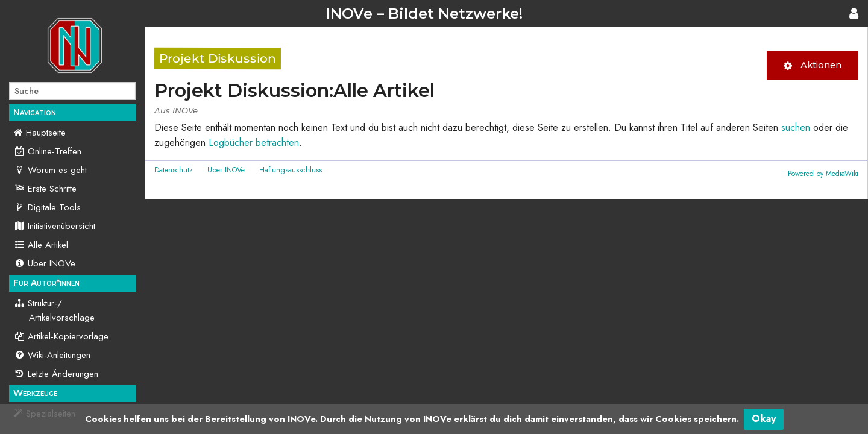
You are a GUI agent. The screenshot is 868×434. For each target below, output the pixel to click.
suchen (796, 127)
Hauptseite (46, 133)
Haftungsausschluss (291, 170)
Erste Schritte (45, 189)
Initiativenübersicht (55, 226)
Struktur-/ (54, 310)
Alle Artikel (41, 245)
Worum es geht (50, 170)
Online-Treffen (48, 151)
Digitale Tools (47, 207)
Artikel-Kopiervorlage (61, 336)
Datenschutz (174, 170)
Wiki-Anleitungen (52, 355)
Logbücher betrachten (254, 143)
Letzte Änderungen (56, 374)
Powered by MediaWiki (823, 174)
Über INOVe (45, 263)
